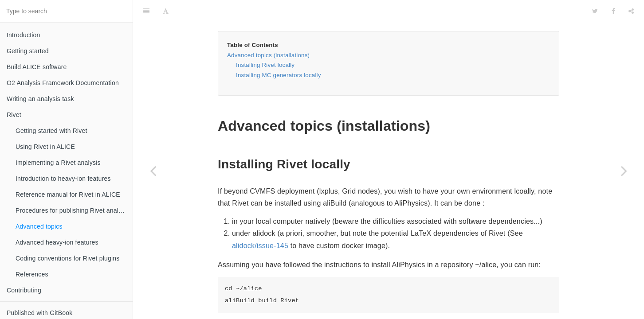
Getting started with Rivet (51, 131)
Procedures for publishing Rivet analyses (74, 210)
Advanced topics (39, 226)
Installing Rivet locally (265, 43)
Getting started (28, 51)
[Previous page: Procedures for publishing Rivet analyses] (153, 171)
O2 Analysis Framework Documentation (63, 83)
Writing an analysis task (40, 99)
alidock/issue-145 (260, 224)
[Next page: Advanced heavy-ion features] (624, 171)
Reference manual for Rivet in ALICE (68, 195)
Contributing (24, 290)
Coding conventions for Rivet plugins (67, 258)
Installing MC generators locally (279, 53)
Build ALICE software (37, 67)
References (32, 274)
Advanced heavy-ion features (57, 242)
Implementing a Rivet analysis (58, 163)
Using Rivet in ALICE (45, 147)
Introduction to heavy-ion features (63, 179)
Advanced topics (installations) (268, 33)
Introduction (24, 35)
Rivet (14, 115)
